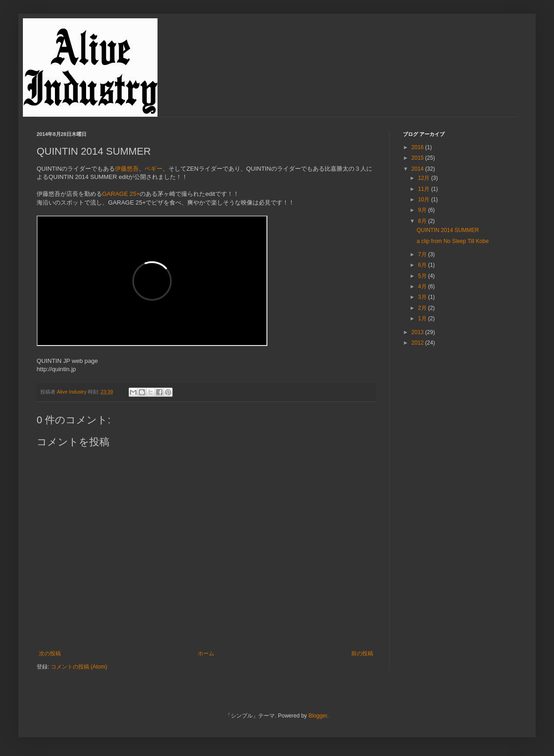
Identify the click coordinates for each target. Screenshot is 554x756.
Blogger (318, 716)
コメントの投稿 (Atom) (79, 667)
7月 (423, 254)
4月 (423, 286)
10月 (425, 200)
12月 (425, 178)
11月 (425, 189)
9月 (423, 210)
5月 (423, 276)
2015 (418, 158)
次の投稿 (50, 653)
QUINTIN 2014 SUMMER (448, 230)
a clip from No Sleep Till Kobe (453, 241)
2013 (418, 332)
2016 (418, 147)
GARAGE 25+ (121, 194)
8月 (423, 221)
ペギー (154, 169)
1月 (423, 319)
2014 (418, 169)
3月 (423, 297)
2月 (423, 308)
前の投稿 (362, 653)
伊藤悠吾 (127, 169)
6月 (423, 265)
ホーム (206, 653)
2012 (418, 343)
